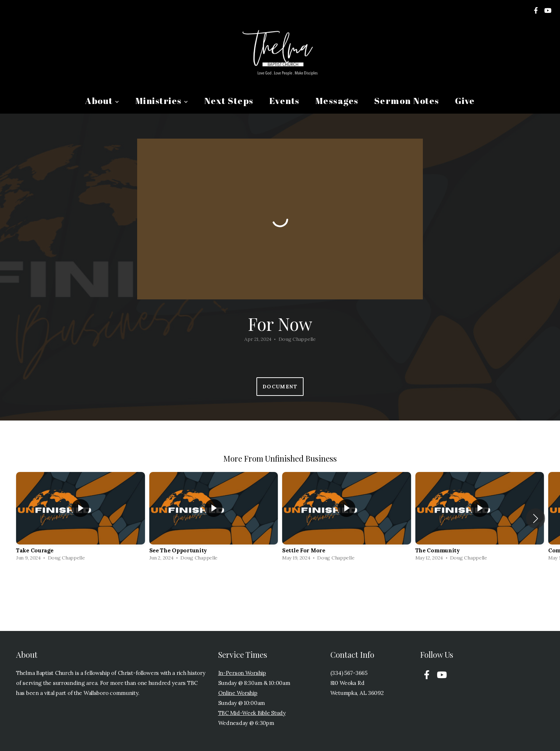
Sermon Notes (407, 101)
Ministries (162, 101)
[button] (536, 518)
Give (465, 101)
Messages (337, 101)
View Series (280, 585)
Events (284, 101)
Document (280, 387)
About (102, 101)
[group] (81, 518)
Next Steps (229, 101)
